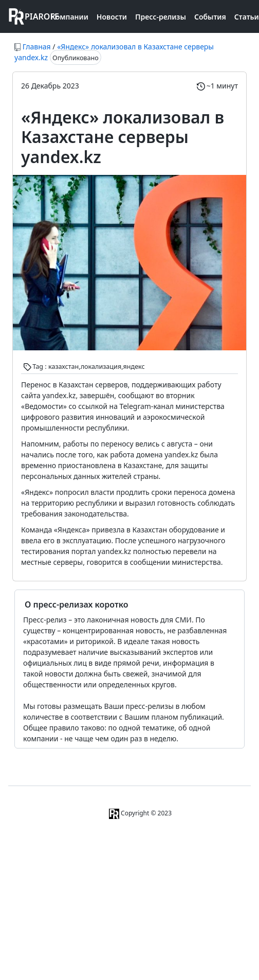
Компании (70, 17)
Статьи (247, 17)
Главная (37, 47)
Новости (112, 17)
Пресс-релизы (161, 17)
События (210, 17)
